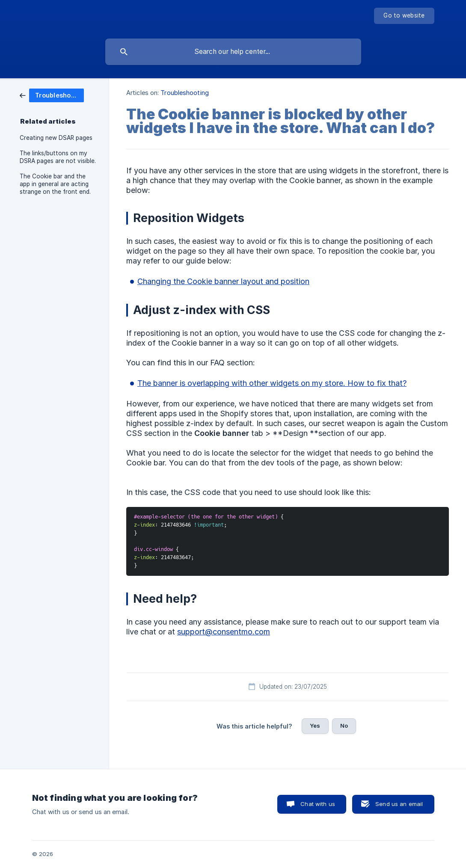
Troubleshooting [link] (185, 93)
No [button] (344, 726)
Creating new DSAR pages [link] (56, 138)
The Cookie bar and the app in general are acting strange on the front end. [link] (55, 184)
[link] (52, 95)
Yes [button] (315, 726)
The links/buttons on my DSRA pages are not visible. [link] (58, 157)
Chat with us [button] (318, 804)
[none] (404, 16)
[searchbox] (233, 52)
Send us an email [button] (399, 804)
